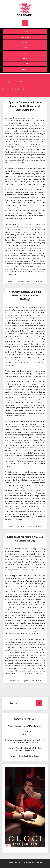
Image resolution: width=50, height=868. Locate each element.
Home (25, 32)
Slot (25, 53)
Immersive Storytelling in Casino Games (25, 756)
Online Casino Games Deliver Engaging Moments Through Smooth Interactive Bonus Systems (25, 741)
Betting (25, 42)
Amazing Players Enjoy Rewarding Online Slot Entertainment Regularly (25, 749)
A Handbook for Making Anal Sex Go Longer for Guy (25, 539)
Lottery (25, 64)
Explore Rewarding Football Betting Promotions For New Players (25, 733)
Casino (28, 281)
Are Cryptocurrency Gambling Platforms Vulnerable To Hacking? (25, 295)
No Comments (37, 281)
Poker (25, 58)
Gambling (25, 37)
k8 (44, 184)
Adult (25, 48)
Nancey (12, 281)
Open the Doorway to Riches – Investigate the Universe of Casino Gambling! (25, 106)
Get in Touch (25, 69)
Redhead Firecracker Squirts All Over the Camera (25, 726)
